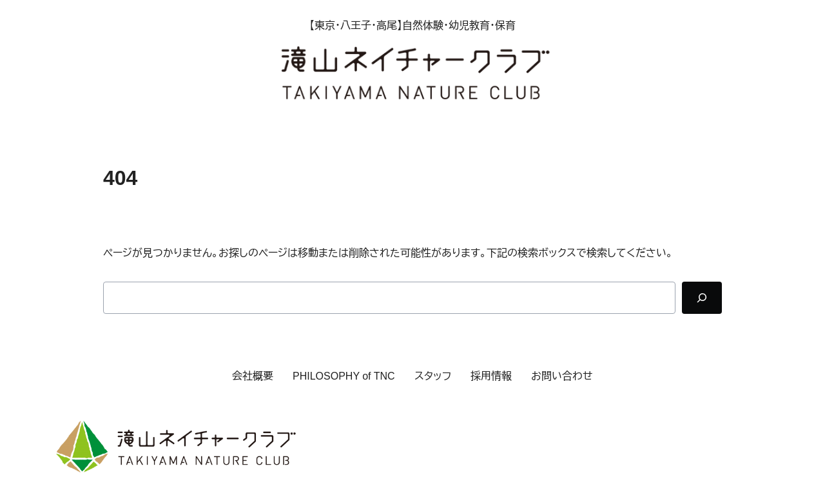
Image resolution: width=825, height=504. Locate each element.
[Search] (702, 298)
